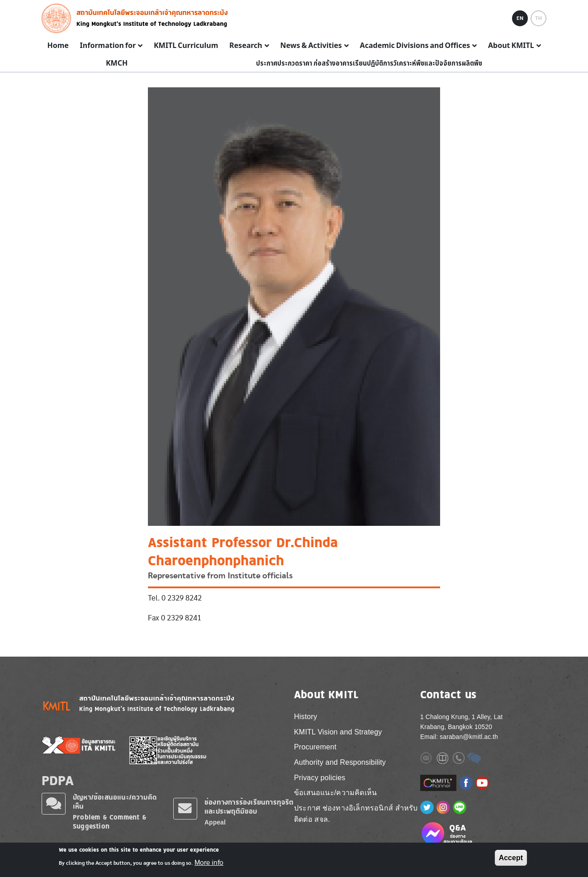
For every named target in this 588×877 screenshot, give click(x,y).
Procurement (315, 747)
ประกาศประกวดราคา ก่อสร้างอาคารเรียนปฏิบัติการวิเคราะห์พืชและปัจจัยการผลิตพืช (369, 63)
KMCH (117, 63)
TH (538, 18)
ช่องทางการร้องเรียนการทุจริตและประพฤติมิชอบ (249, 807)
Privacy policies (320, 778)
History (306, 717)
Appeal (215, 822)
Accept (511, 858)
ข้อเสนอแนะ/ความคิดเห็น (335, 793)
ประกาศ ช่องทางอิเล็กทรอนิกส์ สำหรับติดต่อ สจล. (356, 814)
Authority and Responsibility (340, 762)
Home (58, 46)
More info (209, 863)
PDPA (58, 780)
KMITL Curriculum (186, 46)
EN (520, 18)
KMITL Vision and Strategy (338, 732)
